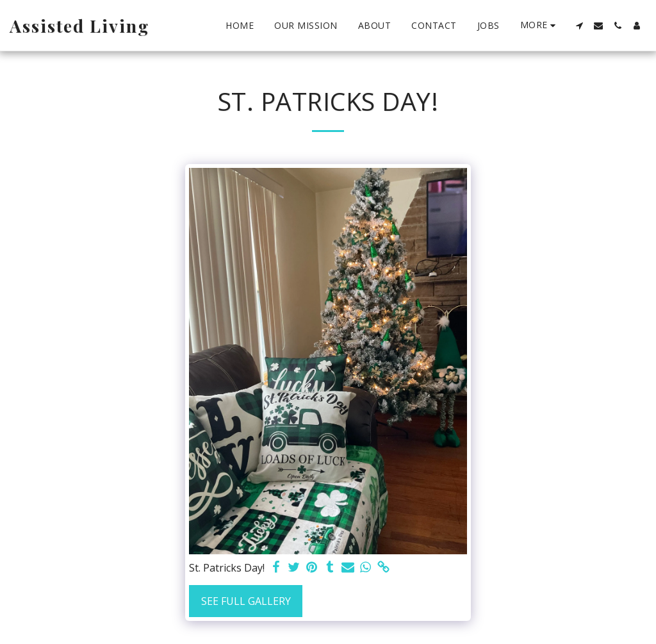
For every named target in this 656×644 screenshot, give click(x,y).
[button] (579, 26)
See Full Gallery (246, 601)
